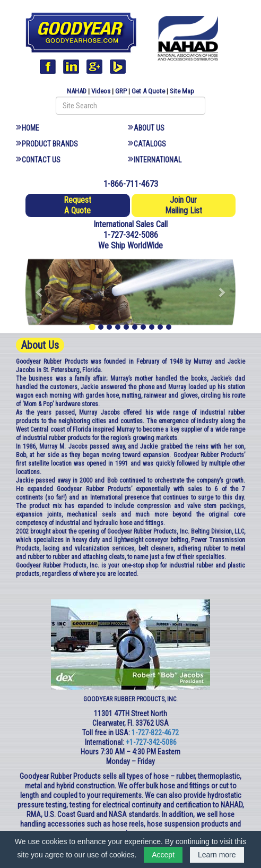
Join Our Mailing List (184, 205)
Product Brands (50, 144)
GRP (121, 91)
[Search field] (130, 106)
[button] (40, 292)
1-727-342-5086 (131, 235)
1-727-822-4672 (155, 733)
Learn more (217, 855)
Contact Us (41, 160)
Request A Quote (77, 205)
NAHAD (77, 91)
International (158, 160)
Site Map (182, 91)
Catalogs (150, 144)
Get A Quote (148, 91)
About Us (149, 128)
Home (31, 128)
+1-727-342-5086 (151, 742)
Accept (163, 855)
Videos (101, 91)
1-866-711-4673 (131, 184)
